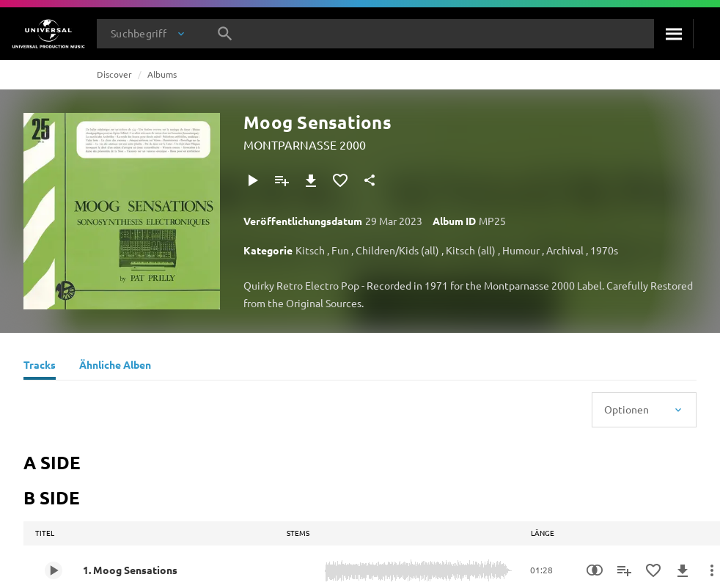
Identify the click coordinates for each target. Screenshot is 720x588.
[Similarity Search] (595, 570)
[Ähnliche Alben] (115, 367)
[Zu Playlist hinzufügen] (282, 180)
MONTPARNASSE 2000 (305, 144)
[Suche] (673, 34)
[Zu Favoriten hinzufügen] (340, 180)
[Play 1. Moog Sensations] (54, 570)
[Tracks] (40, 367)
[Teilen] (370, 180)
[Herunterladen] (311, 180)
